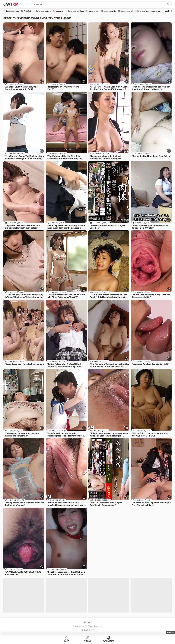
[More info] (42, 81)
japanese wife (110, 11)
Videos (88, 641)
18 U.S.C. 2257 (87, 630)
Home (67, 641)
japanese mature (44, 11)
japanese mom (13, 11)
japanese (60, 11)
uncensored (94, 11)
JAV (11, 4)
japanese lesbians (76, 11)
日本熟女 (28, 11)
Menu (169, 633)
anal (167, 11)
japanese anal (127, 11)
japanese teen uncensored (149, 11)
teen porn (88, 622)
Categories (108, 641)
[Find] (169, 4)
